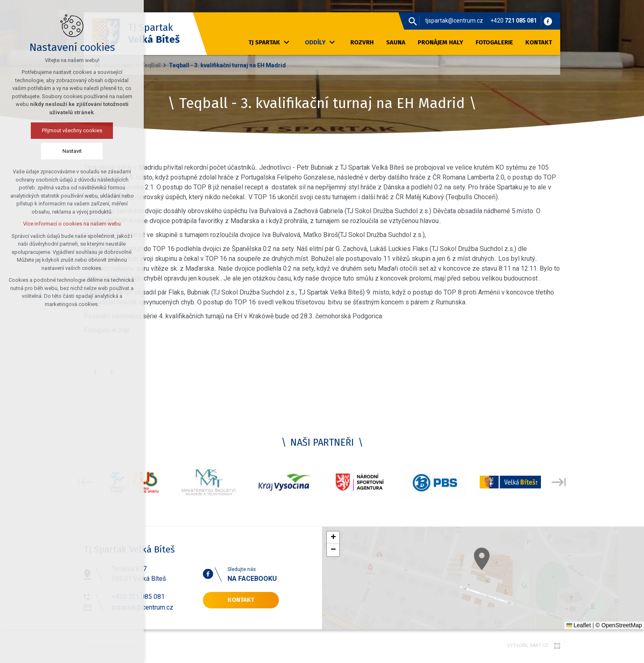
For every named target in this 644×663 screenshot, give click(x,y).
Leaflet (579, 625)
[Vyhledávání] (413, 21)
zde (124, 330)
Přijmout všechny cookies (46, 130)
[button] (500, 571)
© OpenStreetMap (619, 625)
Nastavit (46, 151)
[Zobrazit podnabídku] (286, 43)
